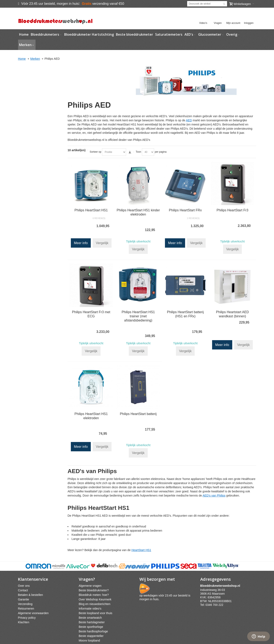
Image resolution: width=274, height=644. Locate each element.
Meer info (81, 243)
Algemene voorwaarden (33, 613)
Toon (138, 152)
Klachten (23, 622)
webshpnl (221, 586)
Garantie (23, 599)
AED (189, 120)
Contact (23, 590)
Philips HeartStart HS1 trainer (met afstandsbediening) (138, 316)
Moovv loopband (89, 640)
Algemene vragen (90, 586)
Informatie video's (90, 609)
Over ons (24, 586)
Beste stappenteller (91, 636)
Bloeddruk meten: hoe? (94, 595)
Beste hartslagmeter (92, 622)
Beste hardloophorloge (93, 631)
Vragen (218, 23)
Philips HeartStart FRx (185, 210)
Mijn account (233, 23)
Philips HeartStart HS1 (91, 210)
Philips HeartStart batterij (138, 414)
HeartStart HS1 (141, 550)
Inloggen (249, 23)
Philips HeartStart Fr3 (233, 210)
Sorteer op (96, 152)
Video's (203, 23)
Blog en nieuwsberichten (95, 604)
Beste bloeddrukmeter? (94, 590)
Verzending (25, 604)
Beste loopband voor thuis (96, 613)
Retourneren (26, 609)
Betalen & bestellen (30, 595)
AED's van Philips (214, 495)
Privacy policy (27, 618)
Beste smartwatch (90, 618)
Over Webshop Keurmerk (95, 599)
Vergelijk (102, 243)
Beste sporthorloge (91, 627)
